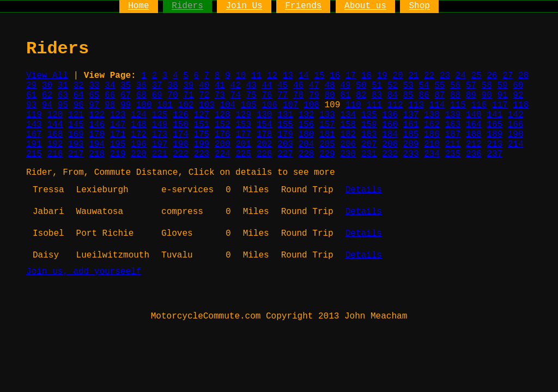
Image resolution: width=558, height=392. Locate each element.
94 (47, 105)
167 (34, 134)
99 (126, 105)
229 (327, 154)
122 (97, 115)
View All (47, 76)
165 (495, 125)
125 (160, 115)
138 (432, 115)
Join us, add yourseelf (84, 272)
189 (495, 134)
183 (369, 134)
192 (55, 144)
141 (495, 115)
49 (345, 85)
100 (144, 105)
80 (329, 95)
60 (518, 85)
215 (34, 154)
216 (55, 154)
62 (47, 95)
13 (288, 76)
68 (141, 95)
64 (78, 95)
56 (455, 85)
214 (516, 144)
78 (298, 95)
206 (348, 144)
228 (306, 154)
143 (34, 125)
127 (201, 115)
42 (236, 85)
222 (181, 154)
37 (157, 85)
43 (251, 85)
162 (432, 125)
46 (298, 85)
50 (361, 85)
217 (76, 154)
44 (267, 85)
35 (126, 85)
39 (188, 85)
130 (265, 115)
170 (97, 134)
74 (236, 95)
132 (306, 115)
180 (306, 134)
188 (474, 134)
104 (228, 105)
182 (348, 134)
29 (31, 85)
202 (265, 144)
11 (256, 76)
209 (411, 144)
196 (139, 144)
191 (34, 144)
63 (63, 95)
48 (329, 85)
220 (139, 154)
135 (369, 115)
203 (285, 144)
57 (471, 85)
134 (348, 115)
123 (118, 115)
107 (291, 105)
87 (439, 95)
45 (283, 85)
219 (118, 154)
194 (97, 144)
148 (139, 125)
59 (502, 85)
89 (471, 95)
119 (34, 115)
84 (393, 95)
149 (160, 125)
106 (269, 105)
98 (110, 105)
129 (243, 115)
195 (118, 144)
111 (374, 105)
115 (458, 105)
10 (241, 76)
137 (411, 115)
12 (272, 76)
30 (47, 85)
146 (97, 125)
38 (172, 85)
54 (424, 85)
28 (523, 76)
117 (500, 105)
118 (521, 105)
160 (390, 125)
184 (390, 134)
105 (249, 105)
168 (55, 134)
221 (160, 154)
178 (265, 134)
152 (223, 125)
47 (314, 85)
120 (55, 115)
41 (220, 85)
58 (487, 85)
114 (437, 105)
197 (160, 144)
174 (181, 134)
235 (453, 154)
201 (243, 144)
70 (172, 95)
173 (160, 134)
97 (94, 105)
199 (201, 144)
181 (327, 134)
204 (306, 144)
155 (285, 125)
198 (181, 144)
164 (474, 125)
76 (267, 95)
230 (348, 154)
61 (31, 95)
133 (327, 115)
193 (76, 144)
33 (94, 85)
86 (424, 95)
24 (461, 76)
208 (390, 144)
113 (416, 105)
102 (186, 105)
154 (265, 125)
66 (110, 95)
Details (364, 190)
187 (453, 134)
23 (445, 76)
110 (353, 105)
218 (97, 154)
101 (165, 105)
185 (411, 134)
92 (518, 95)
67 (126, 95)
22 (429, 76)
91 (502, 95)
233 (411, 154)
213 (495, 144)
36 (141, 85)
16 (335, 76)
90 (487, 95)
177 (243, 134)
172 (139, 134)
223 (201, 154)
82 (361, 95)
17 (351, 76)
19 (382, 76)
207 (369, 144)
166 (516, 125)
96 (78, 105)
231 (369, 154)
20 (398, 76)
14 (303, 76)
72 (204, 95)
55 (439, 85)
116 (479, 105)
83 (377, 95)
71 (188, 95)
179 (285, 134)
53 (408, 85)
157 (327, 125)
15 (319, 76)
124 (139, 115)
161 (411, 125)
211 (453, 144)
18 (366, 76)
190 (516, 134)
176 (223, 134)
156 (306, 125)
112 (395, 105)
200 (223, 144)
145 (76, 125)
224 (223, 154)
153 (243, 125)
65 (94, 95)
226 (265, 154)
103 (207, 105)
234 (432, 154)
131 (285, 115)
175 (201, 134)
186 (432, 134)
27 (508, 76)
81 (345, 95)
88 (455, 95)
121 (76, 115)
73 (220, 95)
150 (181, 125)
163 (453, 125)
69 (157, 95)
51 (377, 85)
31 (63, 85)
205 (327, 144)
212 (474, 144)
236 (474, 154)
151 (201, 125)
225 (243, 154)
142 (516, 115)
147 (118, 125)
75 (251, 95)
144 (55, 125)
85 (408, 95)
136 (390, 115)
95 (63, 105)
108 (311, 105)
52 (393, 85)
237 (495, 154)
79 (314, 95)
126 (181, 115)
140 (474, 115)
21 (413, 76)
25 (476, 76)
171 (118, 134)
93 (31, 105)
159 (369, 125)
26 (492, 76)
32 (78, 85)
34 (110, 85)
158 (348, 125)
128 (223, 115)
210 (432, 144)
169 (76, 134)
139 (453, 115)
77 (283, 95)
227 (285, 154)
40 (204, 85)
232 (390, 154)
